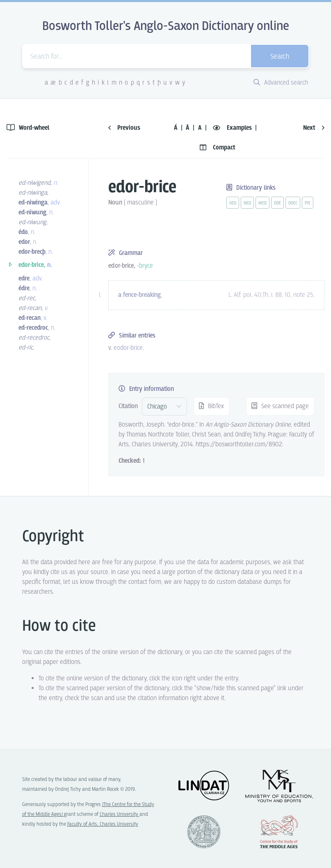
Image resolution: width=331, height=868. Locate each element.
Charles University (120, 814)
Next (314, 128)
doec (293, 203)
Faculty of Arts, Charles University (103, 824)
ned (247, 203)
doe (277, 203)
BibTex (211, 406)
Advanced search (281, 83)
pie (308, 203)
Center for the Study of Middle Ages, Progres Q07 (279, 832)
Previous (124, 128)
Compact (218, 148)
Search (280, 57)
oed (233, 203)
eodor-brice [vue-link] (128, 348)
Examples (233, 128)
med (263, 203)
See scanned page (280, 406)
